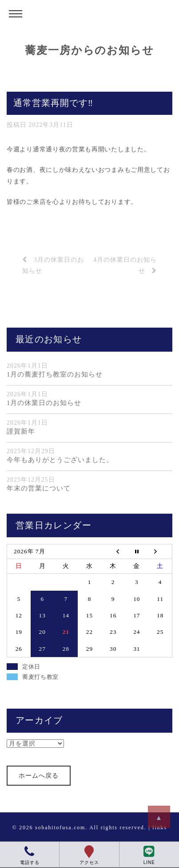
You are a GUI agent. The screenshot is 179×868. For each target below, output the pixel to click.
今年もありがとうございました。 (60, 460)
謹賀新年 (21, 431)
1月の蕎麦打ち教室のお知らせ (55, 374)
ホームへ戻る (39, 776)
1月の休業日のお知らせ (44, 403)
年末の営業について (39, 488)
